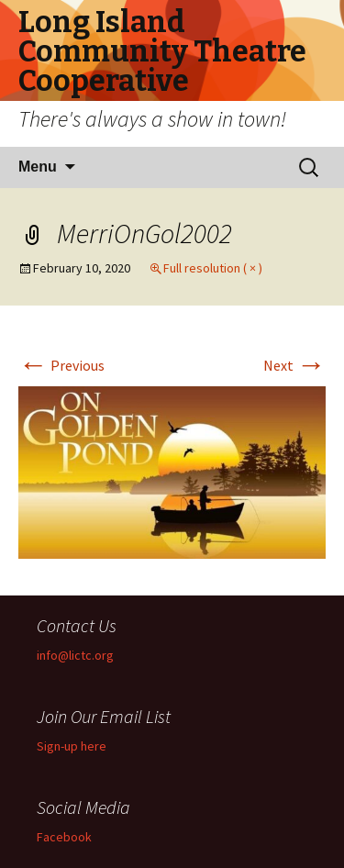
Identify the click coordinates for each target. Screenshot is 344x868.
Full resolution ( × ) (213, 268)
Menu (38, 167)
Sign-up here (72, 746)
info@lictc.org (75, 655)
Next (294, 365)
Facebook (64, 837)
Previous (61, 365)
